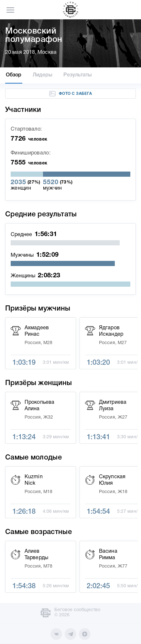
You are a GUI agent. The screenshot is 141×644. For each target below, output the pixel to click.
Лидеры (43, 75)
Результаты (78, 75)
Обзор (14, 75)
